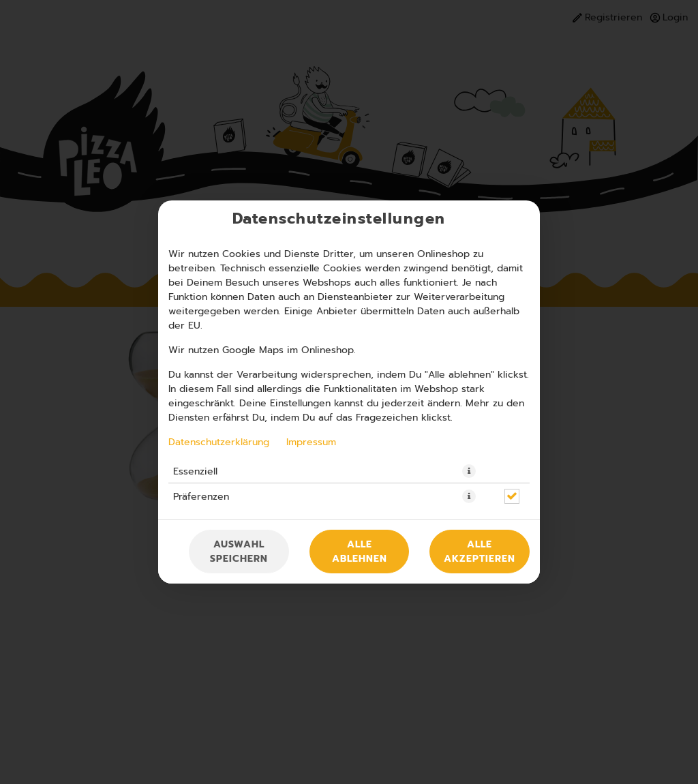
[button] (469, 471)
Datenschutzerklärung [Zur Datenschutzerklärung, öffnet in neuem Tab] (219, 442)
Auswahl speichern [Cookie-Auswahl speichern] (239, 552)
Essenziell (195, 471)
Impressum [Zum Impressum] (311, 442)
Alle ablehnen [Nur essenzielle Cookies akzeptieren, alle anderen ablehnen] (360, 552)
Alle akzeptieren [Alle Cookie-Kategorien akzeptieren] (480, 552)
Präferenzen (201, 496)
